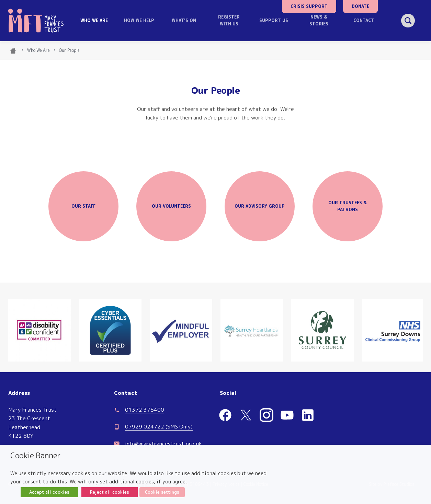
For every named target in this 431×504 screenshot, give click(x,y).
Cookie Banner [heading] (36, 455)
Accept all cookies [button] (49, 492)
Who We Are (38, 50)
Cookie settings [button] (162, 492)
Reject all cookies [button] (110, 492)
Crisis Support (309, 6)
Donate (360, 6)
